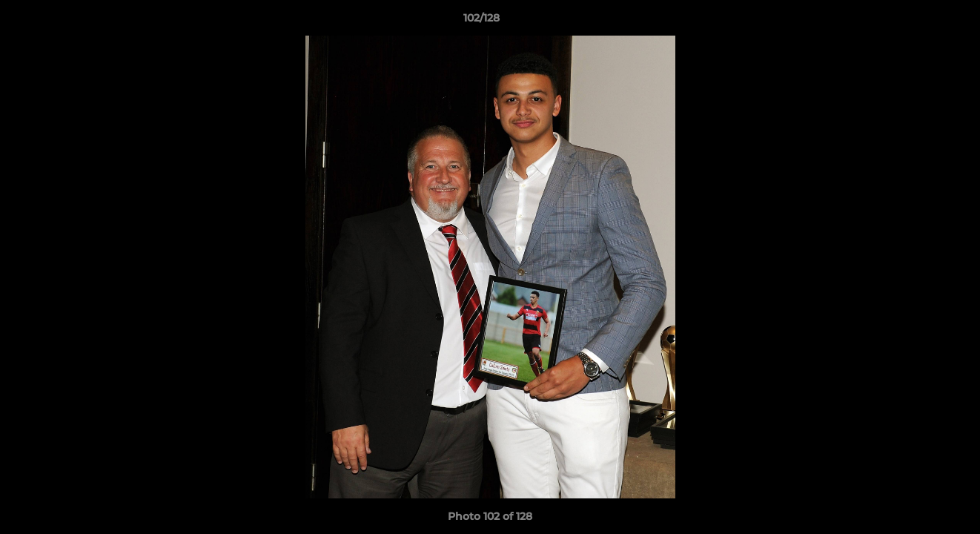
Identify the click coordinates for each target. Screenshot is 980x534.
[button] (918, 22)
